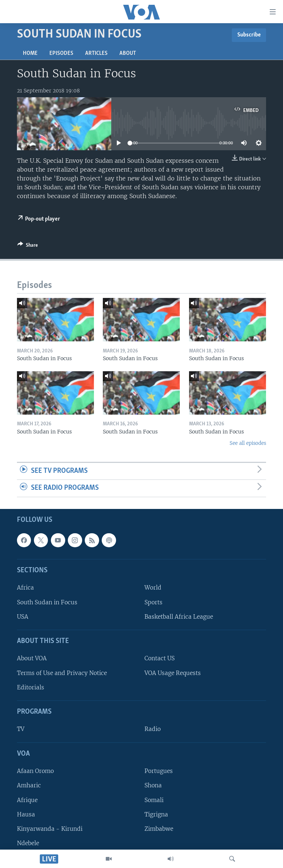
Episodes (61, 53)
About (128, 53)
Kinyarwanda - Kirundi (50, 829)
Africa (25, 588)
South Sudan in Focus (47, 602)
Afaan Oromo (35, 771)
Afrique (27, 800)
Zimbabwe (159, 829)
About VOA (32, 658)
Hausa (26, 814)
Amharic (29, 785)
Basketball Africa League (179, 617)
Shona (153, 785)
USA (23, 617)
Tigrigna (156, 814)
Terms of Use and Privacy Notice (62, 673)
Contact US (160, 658)
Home (30, 53)
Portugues (159, 771)
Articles (96, 53)
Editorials (31, 687)
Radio (153, 729)
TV (21, 729)
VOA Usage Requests (173, 673)
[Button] (28, 246)
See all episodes (248, 443)
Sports (153, 602)
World (153, 588)
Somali (154, 800)
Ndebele (28, 843)
